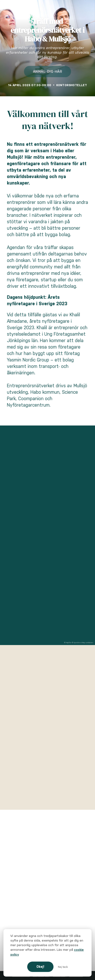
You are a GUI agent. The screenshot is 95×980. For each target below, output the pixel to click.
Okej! (40, 967)
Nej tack (63, 967)
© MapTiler (68, 643)
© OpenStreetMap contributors (83, 643)
